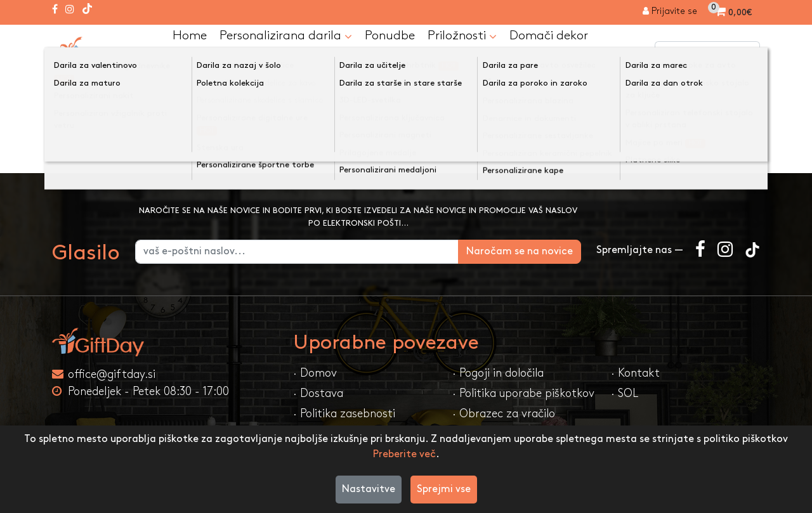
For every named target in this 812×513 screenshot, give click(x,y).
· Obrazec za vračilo (504, 414)
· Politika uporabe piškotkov (523, 393)
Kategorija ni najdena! (268, 93)
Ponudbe (390, 36)
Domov (82, 93)
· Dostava (318, 393)
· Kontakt (635, 373)
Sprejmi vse (444, 489)
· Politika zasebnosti (344, 414)
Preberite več (404, 454)
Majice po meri (159, 93)
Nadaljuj (731, 148)
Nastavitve (369, 489)
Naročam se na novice (520, 251)
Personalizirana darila (286, 37)
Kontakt (196, 63)
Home (190, 36)
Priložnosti (462, 37)
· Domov (315, 373)
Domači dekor (549, 36)
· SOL (625, 393)
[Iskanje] (747, 54)
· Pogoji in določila (498, 373)
